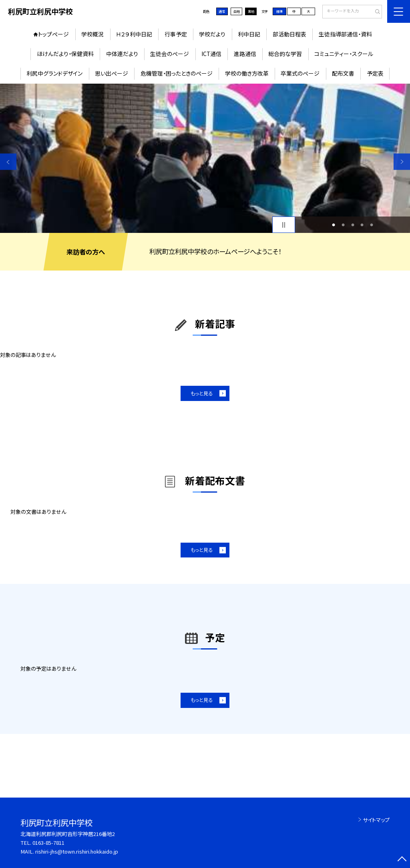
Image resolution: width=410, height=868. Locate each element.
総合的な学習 (285, 54)
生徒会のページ (170, 54)
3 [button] (353, 225)
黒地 (251, 11)
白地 (237, 11)
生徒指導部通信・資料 (345, 34)
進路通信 (245, 54)
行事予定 (176, 34)
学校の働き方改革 (247, 73)
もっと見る (202, 393)
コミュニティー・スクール (344, 54)
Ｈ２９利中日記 (134, 34)
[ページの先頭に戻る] (402, 860)
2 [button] (343, 225)
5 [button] (372, 225)
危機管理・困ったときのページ (177, 73)
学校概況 (92, 34)
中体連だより (122, 54)
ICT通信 (211, 54)
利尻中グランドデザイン (54, 73)
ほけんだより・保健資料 (65, 54)
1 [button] (334, 225)
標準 (279, 11)
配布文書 (343, 73)
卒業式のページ (300, 73)
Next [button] (402, 162)
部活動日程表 (289, 34)
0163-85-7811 (48, 843)
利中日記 (249, 34)
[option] (205, 158)
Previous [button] (8, 162)
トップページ (53, 34)
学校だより (212, 34)
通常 (222, 11)
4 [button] (362, 225)
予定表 (375, 73)
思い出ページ (112, 73)
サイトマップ (376, 820)
